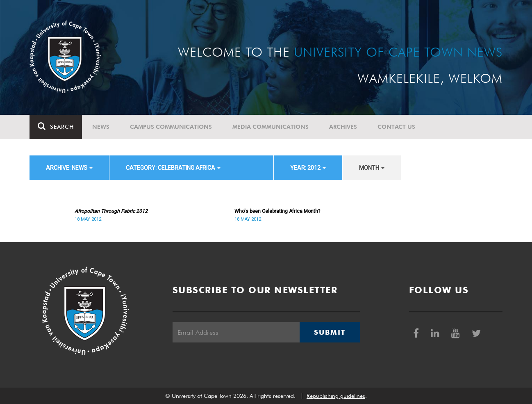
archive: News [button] (69, 168)
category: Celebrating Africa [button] (173, 168)
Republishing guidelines (336, 396)
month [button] (372, 168)
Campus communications (171, 127)
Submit (330, 332)
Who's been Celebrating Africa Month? (277, 211)
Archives (343, 127)
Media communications (271, 127)
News (101, 127)
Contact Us (396, 127)
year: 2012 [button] (308, 168)
